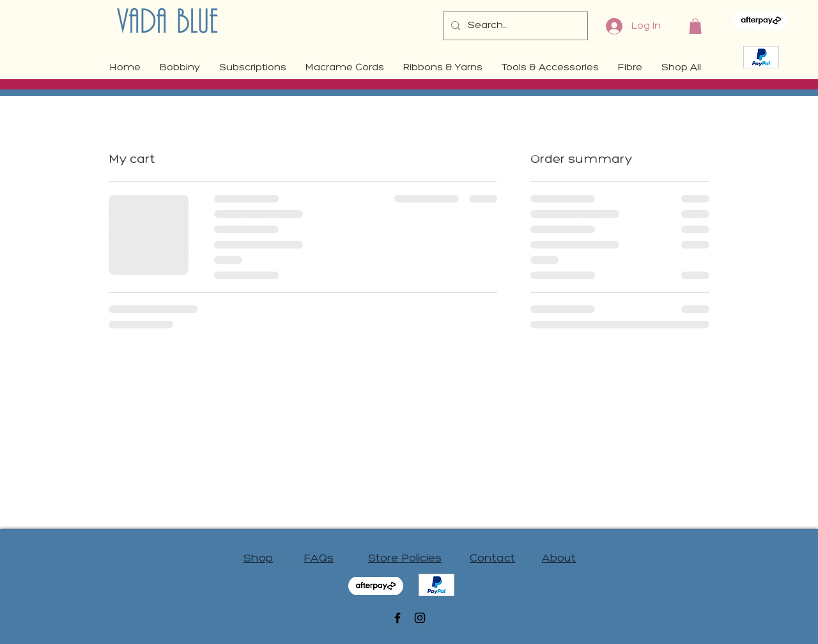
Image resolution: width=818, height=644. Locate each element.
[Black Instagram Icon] (420, 618)
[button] (695, 26)
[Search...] (514, 26)
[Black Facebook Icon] (397, 618)
